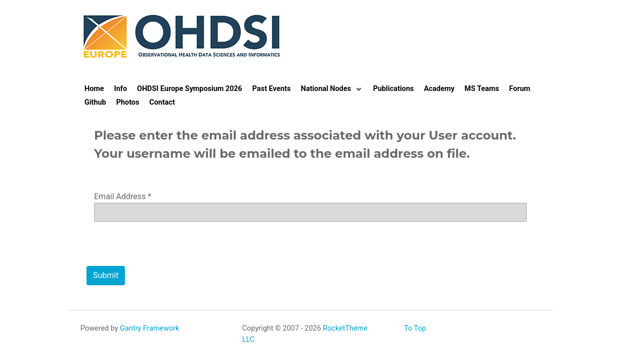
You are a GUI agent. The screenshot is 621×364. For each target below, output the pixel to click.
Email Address (123, 196)
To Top (415, 328)
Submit (106, 275)
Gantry (149, 328)
